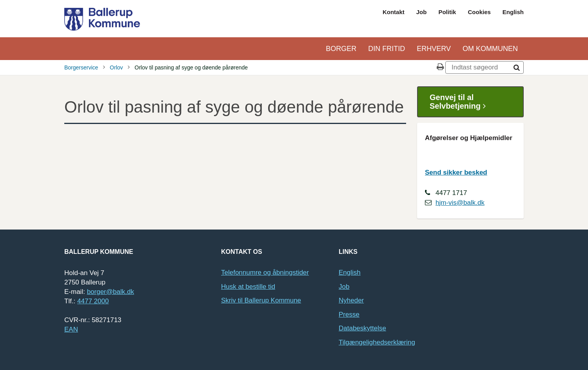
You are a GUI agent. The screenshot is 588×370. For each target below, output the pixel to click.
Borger (341, 49)
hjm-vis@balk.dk (460, 203)
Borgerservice (81, 67)
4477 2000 (93, 301)
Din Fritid (387, 49)
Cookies (479, 12)
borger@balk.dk (111, 292)
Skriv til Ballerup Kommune (261, 300)
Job (422, 12)
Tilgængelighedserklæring (377, 342)
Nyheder (351, 300)
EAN (71, 329)
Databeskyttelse (362, 328)
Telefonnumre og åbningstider (265, 272)
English (513, 12)
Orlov (116, 67)
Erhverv (434, 49)
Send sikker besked (456, 172)
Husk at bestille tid (248, 287)
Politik (447, 12)
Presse (349, 314)
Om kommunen (490, 49)
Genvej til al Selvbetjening (461, 102)
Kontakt (394, 12)
